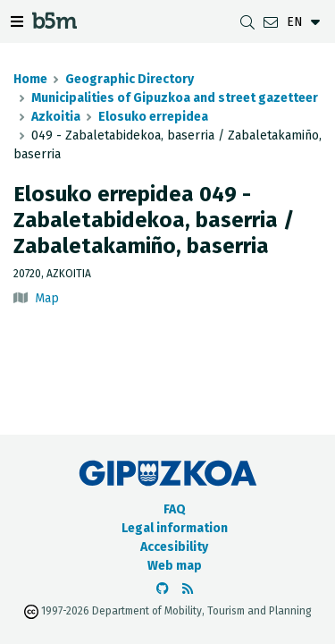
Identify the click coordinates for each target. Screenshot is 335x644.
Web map (175, 566)
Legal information (175, 528)
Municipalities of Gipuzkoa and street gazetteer (175, 98)
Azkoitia (56, 117)
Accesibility (174, 547)
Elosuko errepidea (153, 117)
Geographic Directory (130, 79)
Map (47, 298)
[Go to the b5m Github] (163, 589)
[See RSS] (188, 589)
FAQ (175, 509)
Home (30, 79)
